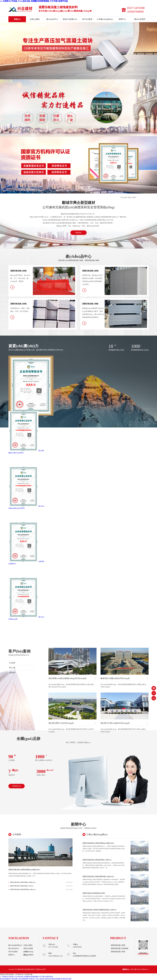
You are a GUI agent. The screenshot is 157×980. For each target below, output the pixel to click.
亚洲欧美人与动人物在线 (36, 979)
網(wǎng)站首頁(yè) (15, 945)
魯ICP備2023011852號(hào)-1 (140, 969)
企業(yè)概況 (35, 19)
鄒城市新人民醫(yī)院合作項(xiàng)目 (124, 678)
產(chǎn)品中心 (52, 19)
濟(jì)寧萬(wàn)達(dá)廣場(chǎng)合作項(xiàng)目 (72, 678)
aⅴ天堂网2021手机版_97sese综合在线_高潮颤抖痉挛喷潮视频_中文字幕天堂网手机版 (34, 1)
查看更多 (78, 233)
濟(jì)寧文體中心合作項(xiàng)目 (72, 723)
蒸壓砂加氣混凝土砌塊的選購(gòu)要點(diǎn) (24, 870)
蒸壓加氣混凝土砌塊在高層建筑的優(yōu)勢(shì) (99, 910)
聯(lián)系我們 (140, 19)
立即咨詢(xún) (17, 786)
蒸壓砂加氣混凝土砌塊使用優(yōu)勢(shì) (22, 886)
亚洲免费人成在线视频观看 (20, 979)
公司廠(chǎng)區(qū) (105, 19)
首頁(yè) (17, 19)
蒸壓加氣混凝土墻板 (90, 304)
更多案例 (22, 673)
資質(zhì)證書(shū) (70, 19)
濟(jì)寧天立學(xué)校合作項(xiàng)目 (124, 723)
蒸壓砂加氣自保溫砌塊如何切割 (94, 893)
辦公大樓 (12, 668)
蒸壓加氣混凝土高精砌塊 (120, 948)
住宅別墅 (12, 663)
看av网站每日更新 (66, 979)
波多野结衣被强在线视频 (52, 979)
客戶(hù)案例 (87, 19)
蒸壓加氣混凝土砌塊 (18, 271)
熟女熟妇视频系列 (6, 979)
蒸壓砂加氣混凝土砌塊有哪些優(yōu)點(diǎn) (23, 889)
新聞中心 (122, 19)
